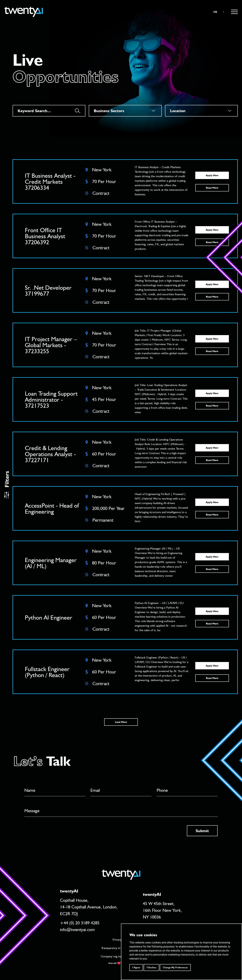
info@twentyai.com (77, 929)
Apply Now (212, 175)
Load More (121, 722)
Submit (202, 831)
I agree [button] (136, 967)
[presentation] (50, 832)
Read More (212, 188)
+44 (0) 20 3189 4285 (80, 923)
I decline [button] (151, 967)
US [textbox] (215, 12)
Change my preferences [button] (175, 967)
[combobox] (217, 12)
